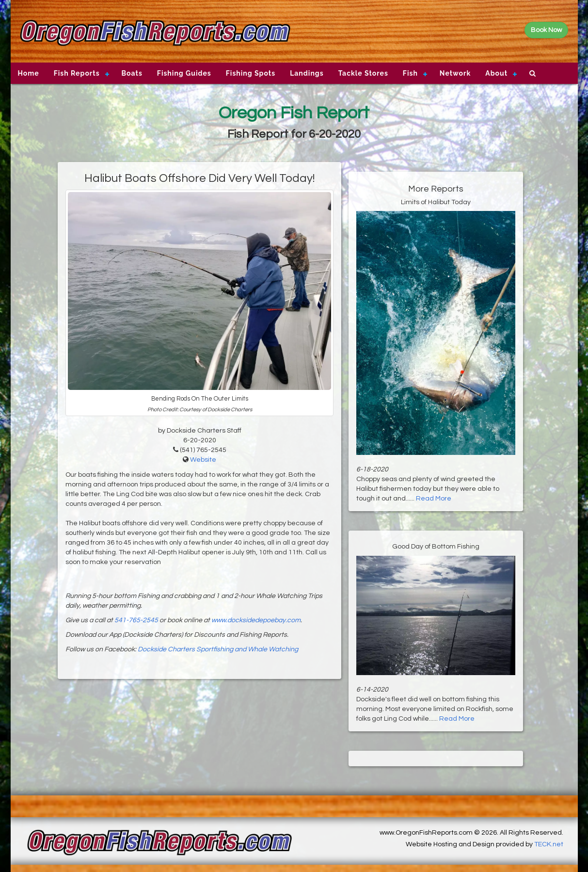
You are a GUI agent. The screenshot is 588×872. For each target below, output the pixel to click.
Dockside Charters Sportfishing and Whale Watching (218, 649)
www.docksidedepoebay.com (256, 620)
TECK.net (549, 844)
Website (203, 460)
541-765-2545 (136, 620)
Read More (434, 499)
